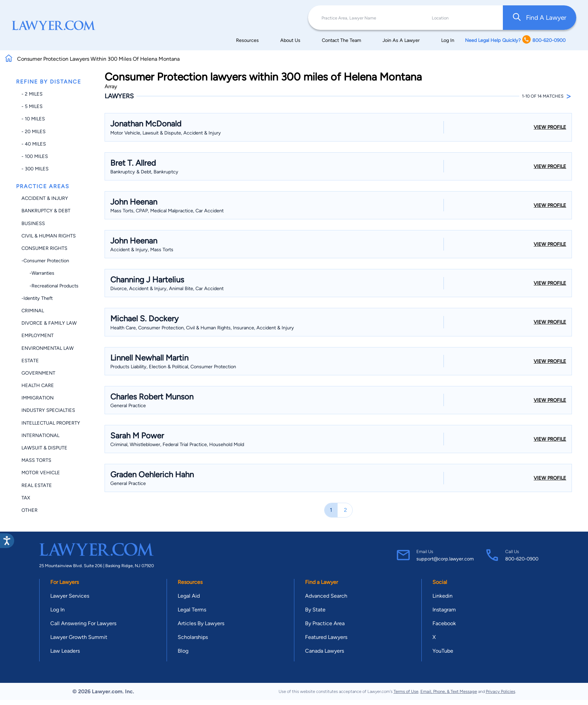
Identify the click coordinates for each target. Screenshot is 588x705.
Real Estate (37, 485)
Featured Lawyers (326, 637)
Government (38, 373)
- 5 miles (32, 106)
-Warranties (38, 273)
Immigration (38, 398)
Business (33, 223)
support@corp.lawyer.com (445, 559)
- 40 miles (34, 144)
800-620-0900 (522, 559)
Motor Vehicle (41, 473)
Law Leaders (65, 651)
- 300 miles (35, 169)
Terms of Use (406, 691)
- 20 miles (34, 131)
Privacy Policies (501, 691)
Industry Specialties (48, 410)
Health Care (38, 385)
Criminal (33, 311)
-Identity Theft (37, 298)
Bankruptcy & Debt (46, 211)
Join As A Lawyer (401, 40)
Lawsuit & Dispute (44, 448)
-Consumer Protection (45, 261)
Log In (448, 40)
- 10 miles (33, 119)
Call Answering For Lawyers (83, 623)
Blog (183, 651)
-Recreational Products (50, 286)
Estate (30, 361)
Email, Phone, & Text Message (449, 691)
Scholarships (193, 637)
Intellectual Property (51, 423)
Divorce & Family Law (49, 323)
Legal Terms (192, 610)
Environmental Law (48, 348)
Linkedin (443, 596)
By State (315, 610)
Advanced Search (326, 596)
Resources (247, 40)
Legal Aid (189, 596)
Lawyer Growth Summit (79, 637)
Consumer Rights (44, 248)
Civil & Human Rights (49, 236)
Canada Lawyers (325, 651)
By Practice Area (325, 623)
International (40, 435)
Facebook (444, 623)
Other (30, 510)
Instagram (444, 610)
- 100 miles (35, 156)
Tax (26, 498)
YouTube (443, 651)
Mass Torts (36, 460)
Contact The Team (341, 40)
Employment (38, 335)
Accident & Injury (45, 198)
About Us (290, 40)
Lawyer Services (70, 596)
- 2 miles (32, 94)
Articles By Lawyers (201, 623)
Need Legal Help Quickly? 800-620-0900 (515, 40)
